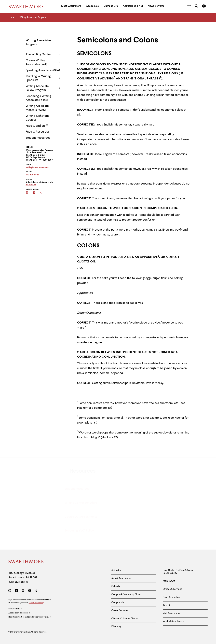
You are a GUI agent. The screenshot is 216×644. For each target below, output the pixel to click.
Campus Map (118, 603)
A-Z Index (116, 570)
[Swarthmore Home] (26, 562)
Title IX (166, 605)
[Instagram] (10, 591)
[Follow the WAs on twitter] (43, 193)
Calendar (116, 586)
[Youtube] (30, 591)
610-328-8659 (32, 175)
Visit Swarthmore (172, 613)
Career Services (120, 611)
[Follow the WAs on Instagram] (29, 193)
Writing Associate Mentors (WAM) (37, 108)
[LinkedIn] (23, 591)
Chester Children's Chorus (125, 619)
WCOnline (31, 185)
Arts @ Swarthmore (121, 578)
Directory (116, 627)
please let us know (36, 603)
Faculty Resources (38, 132)
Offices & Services (172, 589)
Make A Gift (169, 581)
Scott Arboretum (172, 597)
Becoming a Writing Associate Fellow (38, 98)
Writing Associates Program (39, 42)
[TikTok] (37, 591)
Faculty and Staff (37, 126)
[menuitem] (71, 6)
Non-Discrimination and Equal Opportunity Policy (30, 617)
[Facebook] (16, 591)
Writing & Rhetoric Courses (38, 118)
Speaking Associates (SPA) (43, 70)
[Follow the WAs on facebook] (36, 193)
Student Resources (38, 138)
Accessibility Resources (19, 613)
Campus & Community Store (126, 594)
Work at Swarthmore (173, 621)
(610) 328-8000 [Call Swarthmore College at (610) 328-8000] (18, 582)
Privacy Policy (15, 609)
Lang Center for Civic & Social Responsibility (178, 572)
